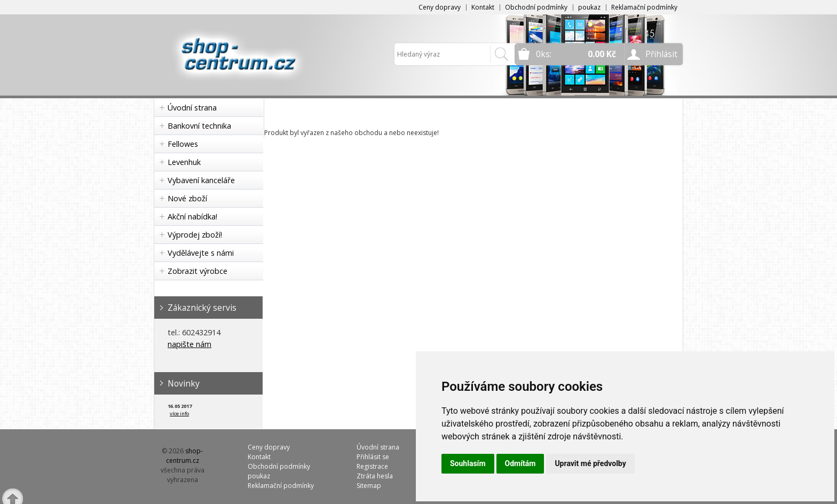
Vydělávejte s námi (201, 253)
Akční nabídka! (192, 216)
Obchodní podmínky (536, 7)
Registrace (372, 466)
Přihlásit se (373, 457)
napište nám (189, 344)
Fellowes (183, 144)
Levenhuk (184, 162)
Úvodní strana (192, 108)
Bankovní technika (199, 126)
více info (179, 414)
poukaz (589, 7)
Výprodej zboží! (195, 235)
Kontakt (483, 7)
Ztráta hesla (375, 476)
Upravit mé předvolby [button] (590, 463)
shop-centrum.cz (185, 456)
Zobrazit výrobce (198, 271)
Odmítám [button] (520, 463)
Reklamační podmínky (644, 7)
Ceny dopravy (440, 7)
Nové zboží (187, 198)
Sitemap (369, 486)
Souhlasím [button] (468, 463)
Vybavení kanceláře (201, 180)
